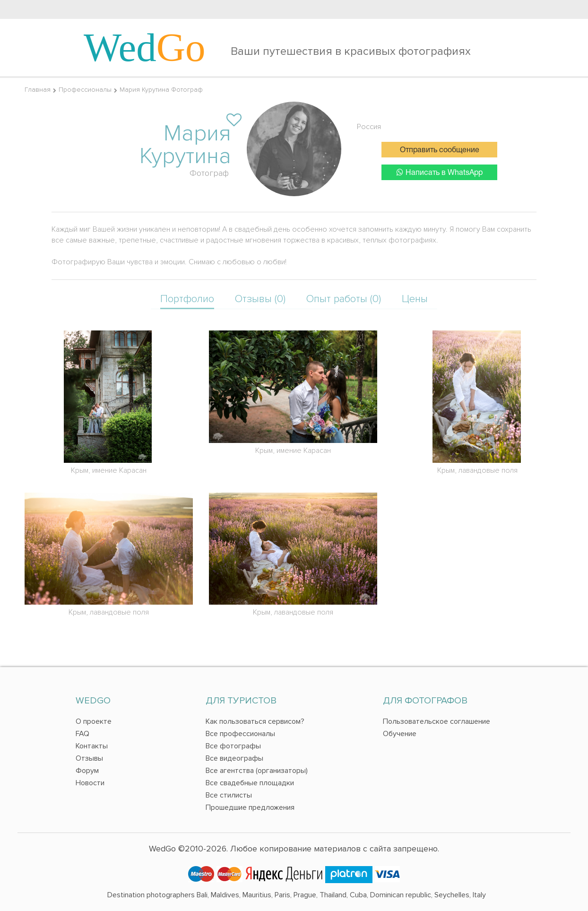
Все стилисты (229, 795)
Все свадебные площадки (250, 783)
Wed (145, 47)
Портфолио (187, 299)
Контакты (92, 746)
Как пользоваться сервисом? (255, 721)
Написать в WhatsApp (440, 172)
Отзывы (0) (260, 299)
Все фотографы (233, 746)
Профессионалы (85, 90)
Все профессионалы (240, 734)
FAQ (82, 734)
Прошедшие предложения (250, 807)
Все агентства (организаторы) (257, 771)
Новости (90, 783)
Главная (38, 90)
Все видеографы (234, 758)
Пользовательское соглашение (437, 721)
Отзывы (89, 758)
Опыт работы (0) (344, 299)
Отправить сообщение (440, 150)
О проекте (94, 721)
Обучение (400, 734)
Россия (369, 127)
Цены (415, 299)
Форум (87, 771)
